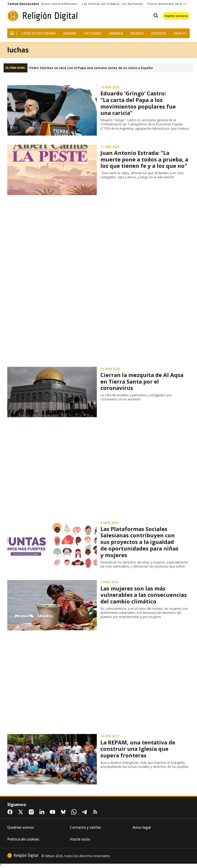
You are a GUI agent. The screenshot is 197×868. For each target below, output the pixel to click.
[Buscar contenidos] (155, 16)
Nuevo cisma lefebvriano (59, 4)
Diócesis (159, 33)
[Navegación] (12, 33)
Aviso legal (142, 827)
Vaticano (93, 33)
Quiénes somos (21, 827)
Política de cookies (23, 839)
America (116, 33)
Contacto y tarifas (85, 827)
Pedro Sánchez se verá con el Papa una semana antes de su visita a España (91, 68)
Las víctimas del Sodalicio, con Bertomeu (112, 4)
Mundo (137, 33)
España (70, 33)
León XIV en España (39, 33)
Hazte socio (80, 839)
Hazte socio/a (176, 16)
